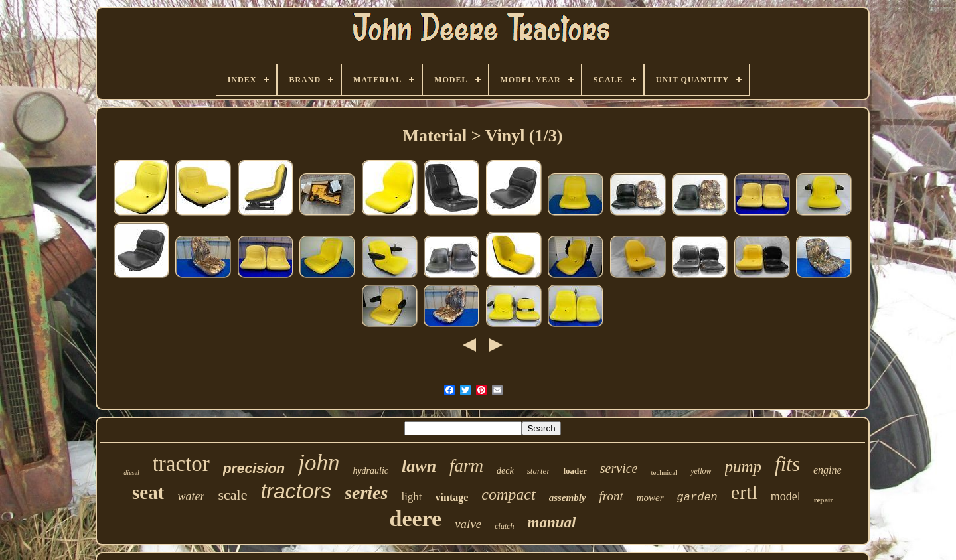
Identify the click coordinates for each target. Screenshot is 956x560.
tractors (296, 491)
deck (505, 471)
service (619, 468)
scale (232, 495)
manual (552, 523)
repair (824, 500)
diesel (131, 473)
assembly (568, 498)
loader (575, 471)
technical (664, 472)
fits (787, 464)
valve (468, 524)
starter (539, 471)
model (786, 496)
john (319, 463)
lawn (419, 466)
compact (508, 494)
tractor (181, 464)
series (366, 493)
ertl (744, 492)
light (411, 497)
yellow (701, 471)
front (611, 496)
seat (148, 492)
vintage (452, 497)
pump (744, 467)
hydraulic (370, 471)
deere (416, 519)
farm (466, 466)
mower (650, 498)
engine (828, 470)
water (191, 496)
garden (697, 497)
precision (254, 468)
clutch (504, 526)
